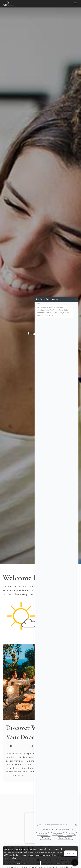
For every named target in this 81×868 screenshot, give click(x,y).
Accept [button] (70, 853)
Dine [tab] (10, 746)
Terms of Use (21, 863)
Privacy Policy (59, 863)
